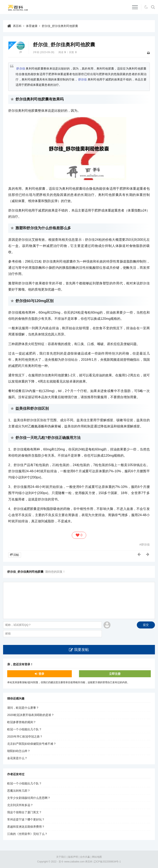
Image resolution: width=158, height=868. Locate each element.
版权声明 (73, 857)
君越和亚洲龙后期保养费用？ (26, 827)
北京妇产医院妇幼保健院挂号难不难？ (32, 744)
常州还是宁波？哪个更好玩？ (26, 819)
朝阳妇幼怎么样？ (19, 751)
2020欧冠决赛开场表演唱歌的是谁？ (31, 715)
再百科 (17, 26)
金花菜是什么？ (17, 758)
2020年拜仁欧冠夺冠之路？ (25, 737)
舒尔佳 (21, 69)
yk (21, 52)
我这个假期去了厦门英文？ (24, 812)
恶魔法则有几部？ (19, 791)
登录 (41, 674)
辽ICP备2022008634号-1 (107, 862)
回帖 (16, 555)
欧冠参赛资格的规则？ (22, 722)
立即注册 (115, 674)
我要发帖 (81, 650)
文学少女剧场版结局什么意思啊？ (29, 798)
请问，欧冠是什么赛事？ (23, 708)
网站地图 (97, 857)
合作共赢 (85, 857)
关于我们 (61, 857)
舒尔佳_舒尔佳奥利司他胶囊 (60, 26)
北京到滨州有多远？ (20, 805)
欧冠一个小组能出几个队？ (24, 729)
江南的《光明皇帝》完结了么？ (27, 834)
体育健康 (32, 26)
